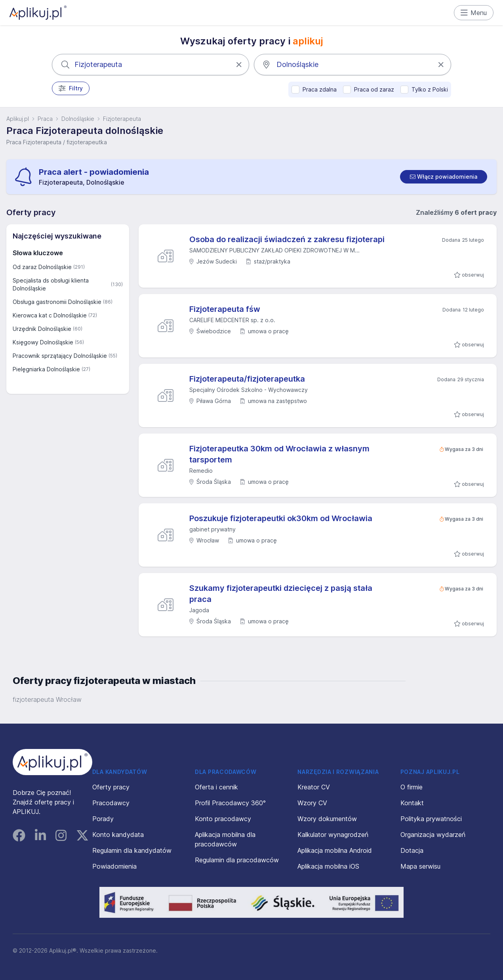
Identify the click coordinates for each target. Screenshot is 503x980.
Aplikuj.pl (18, 119)
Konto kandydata (118, 835)
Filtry (71, 88)
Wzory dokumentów (327, 819)
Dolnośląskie (78, 119)
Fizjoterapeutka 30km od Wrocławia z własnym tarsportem (279, 454)
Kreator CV (314, 787)
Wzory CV (312, 803)
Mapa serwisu (420, 866)
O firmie (412, 787)
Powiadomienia (114, 866)
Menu (474, 13)
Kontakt (412, 803)
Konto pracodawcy (223, 819)
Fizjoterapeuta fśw (225, 309)
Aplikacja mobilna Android (335, 850)
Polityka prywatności (431, 819)
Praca (45, 119)
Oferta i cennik (216, 787)
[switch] (444, 177)
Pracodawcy (111, 803)
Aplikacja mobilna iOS (328, 866)
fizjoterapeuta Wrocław (47, 699)
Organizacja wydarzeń (433, 835)
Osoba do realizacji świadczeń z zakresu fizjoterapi (287, 239)
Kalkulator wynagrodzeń (333, 835)
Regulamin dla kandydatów (132, 850)
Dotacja (412, 850)
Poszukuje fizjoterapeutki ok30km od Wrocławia (281, 518)
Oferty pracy (111, 787)
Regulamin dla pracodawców (237, 860)
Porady (103, 819)
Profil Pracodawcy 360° (230, 803)
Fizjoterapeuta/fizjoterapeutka (247, 379)
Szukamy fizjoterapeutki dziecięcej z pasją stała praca (281, 594)
